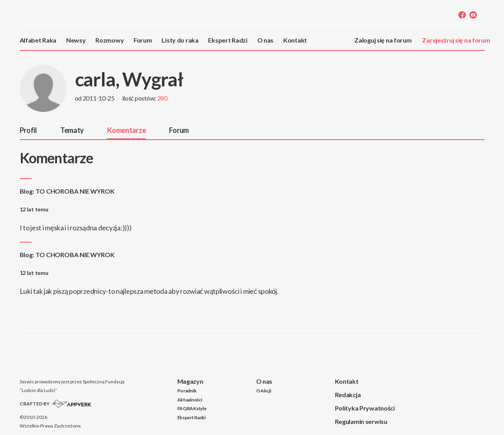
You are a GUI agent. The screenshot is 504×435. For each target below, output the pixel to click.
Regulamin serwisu (361, 421)
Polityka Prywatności (365, 408)
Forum (143, 40)
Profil (28, 130)
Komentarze (126, 130)
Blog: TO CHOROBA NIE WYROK (67, 191)
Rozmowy (110, 40)
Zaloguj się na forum (383, 40)
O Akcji (264, 391)
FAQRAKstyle (192, 408)
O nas (266, 40)
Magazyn (190, 381)
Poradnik (187, 391)
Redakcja (348, 395)
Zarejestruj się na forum (456, 40)
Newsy (76, 40)
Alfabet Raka (38, 40)
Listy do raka (180, 40)
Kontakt (295, 40)
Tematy (72, 130)
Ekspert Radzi (228, 40)
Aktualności (190, 400)
